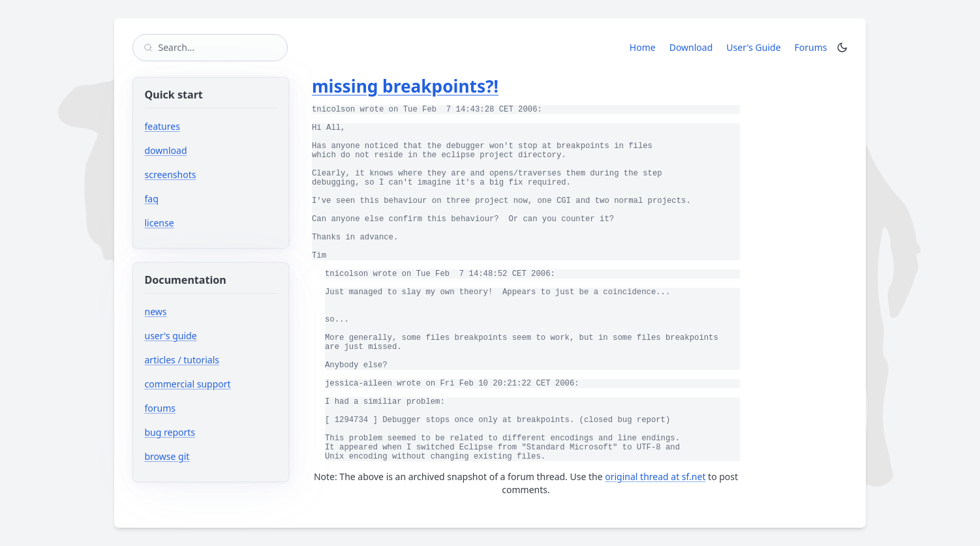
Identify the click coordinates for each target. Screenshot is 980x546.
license (160, 223)
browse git (207, 456)
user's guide (171, 336)
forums (199, 408)
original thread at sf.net (655, 477)
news (156, 311)
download (166, 150)
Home (643, 47)
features (162, 126)
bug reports (209, 432)
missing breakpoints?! (405, 86)
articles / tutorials (182, 360)
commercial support (188, 384)
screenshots (171, 174)
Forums (813, 47)
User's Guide (753, 47)
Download (691, 47)
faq (152, 199)
